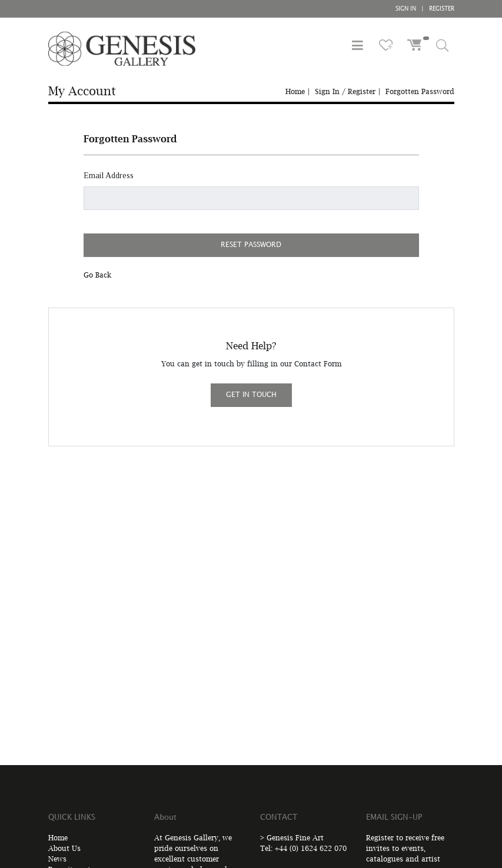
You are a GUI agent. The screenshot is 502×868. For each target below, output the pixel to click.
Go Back (97, 275)
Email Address (109, 176)
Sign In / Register (345, 91)
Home (295, 91)
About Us (64, 848)
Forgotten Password (420, 91)
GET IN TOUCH (251, 395)
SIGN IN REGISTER (425, 9)
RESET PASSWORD (251, 245)
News (57, 859)
